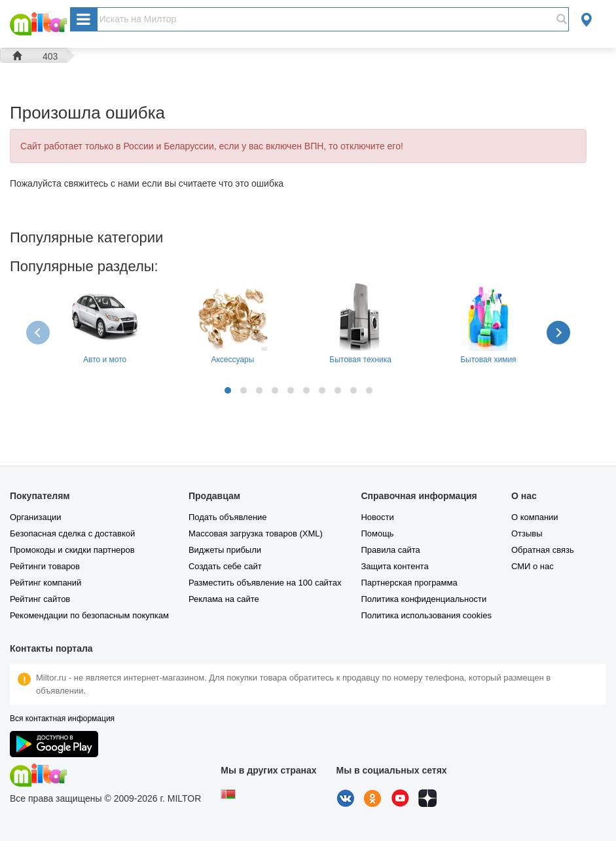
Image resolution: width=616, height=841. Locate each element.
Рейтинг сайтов (40, 599)
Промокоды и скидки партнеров (72, 550)
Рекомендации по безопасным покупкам (89, 615)
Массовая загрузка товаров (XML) (256, 533)
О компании (535, 517)
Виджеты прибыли (225, 550)
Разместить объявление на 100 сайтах (265, 583)
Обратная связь (543, 550)
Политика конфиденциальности (424, 599)
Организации (36, 517)
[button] (228, 390)
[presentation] (39, 332)
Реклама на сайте (224, 599)
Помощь (377, 533)
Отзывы (527, 533)
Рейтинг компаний (45, 583)
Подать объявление (228, 517)
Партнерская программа (409, 583)
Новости (377, 517)
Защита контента (394, 566)
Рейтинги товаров (45, 566)
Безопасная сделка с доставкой (72, 533)
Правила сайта (390, 550)
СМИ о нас (533, 566)
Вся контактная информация (62, 719)
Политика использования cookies (426, 615)
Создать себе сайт (225, 566)
